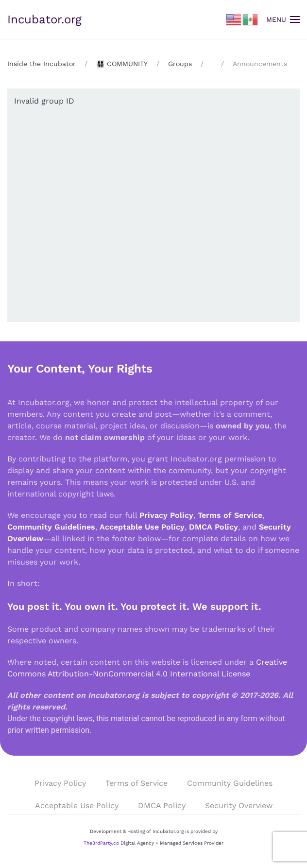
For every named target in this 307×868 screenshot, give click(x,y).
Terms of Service (230, 515)
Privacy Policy (166, 515)
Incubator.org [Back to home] (44, 19)
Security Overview (239, 806)
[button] (283, 19)
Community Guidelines (51, 527)
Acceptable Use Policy (142, 527)
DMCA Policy (213, 527)
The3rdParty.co (101, 843)
